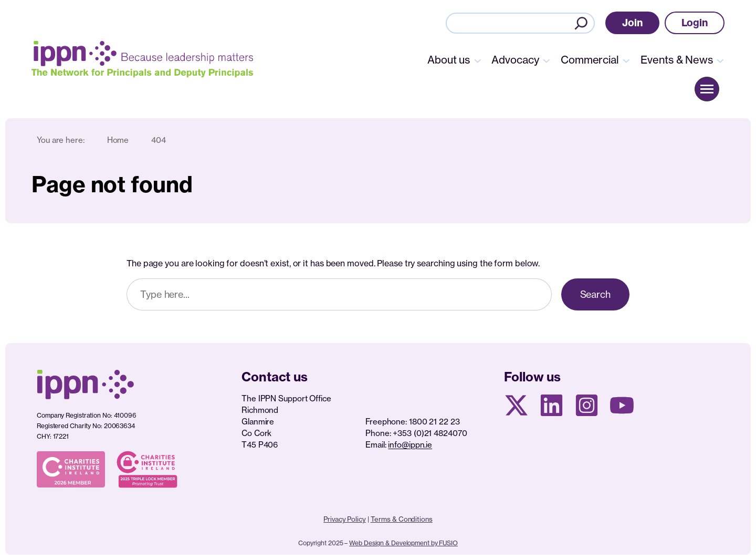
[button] (632, 23)
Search (595, 294)
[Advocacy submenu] (547, 60)
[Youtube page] (622, 405)
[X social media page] (516, 405)
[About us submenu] (478, 60)
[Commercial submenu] (626, 60)
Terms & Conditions (402, 519)
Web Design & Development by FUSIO (403, 543)
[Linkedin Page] (552, 405)
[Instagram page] (587, 405)
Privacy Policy (345, 519)
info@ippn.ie (410, 445)
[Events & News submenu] (720, 60)
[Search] (581, 23)
